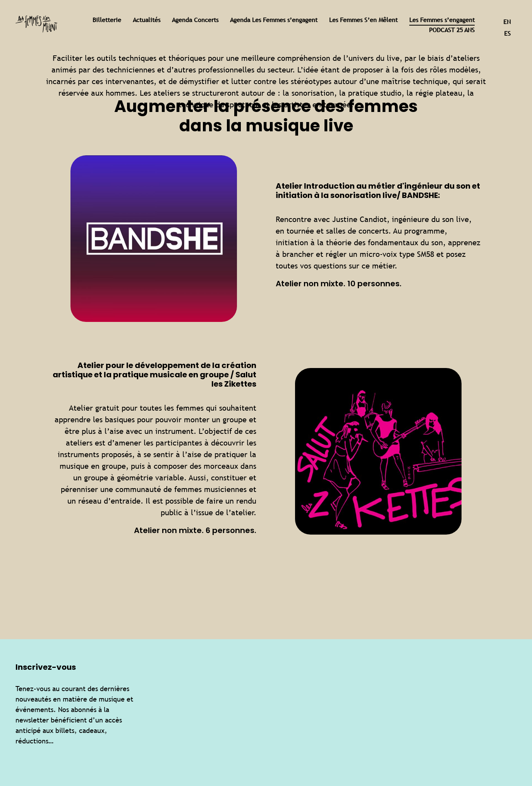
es (507, 34)
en (507, 22)
